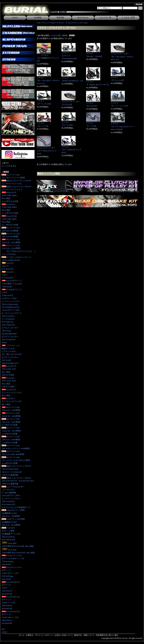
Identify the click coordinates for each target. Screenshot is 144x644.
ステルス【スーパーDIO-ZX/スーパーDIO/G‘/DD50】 (122, 127)
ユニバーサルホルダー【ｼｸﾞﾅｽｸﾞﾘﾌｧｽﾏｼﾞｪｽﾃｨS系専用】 (13, 490)
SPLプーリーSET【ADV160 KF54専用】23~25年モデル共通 (12, 431)
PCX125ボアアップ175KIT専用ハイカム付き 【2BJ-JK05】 (12, 284)
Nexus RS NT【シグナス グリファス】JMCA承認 (12, 393)
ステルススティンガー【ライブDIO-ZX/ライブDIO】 (47, 151)
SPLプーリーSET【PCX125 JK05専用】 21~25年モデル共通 (11, 440)
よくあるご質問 (128, 17)
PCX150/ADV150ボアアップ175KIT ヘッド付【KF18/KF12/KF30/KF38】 (11, 603)
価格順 (65, 35)
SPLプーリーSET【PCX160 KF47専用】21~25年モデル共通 (11, 422)
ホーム (22, 635)
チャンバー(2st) (48, 23)
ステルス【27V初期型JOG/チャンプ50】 (48, 58)
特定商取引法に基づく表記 (107, 635)
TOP (38, 23)
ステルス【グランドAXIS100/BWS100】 (69, 56)
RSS (3, 629)
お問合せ (30, 635)
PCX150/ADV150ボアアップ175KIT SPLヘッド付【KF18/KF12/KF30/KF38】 (11, 617)
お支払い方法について (64, 635)
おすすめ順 (56, 35)
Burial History (83, 17)
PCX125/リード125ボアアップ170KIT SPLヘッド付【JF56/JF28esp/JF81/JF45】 (11, 573)
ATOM (4, 632)
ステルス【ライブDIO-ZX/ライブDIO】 (71, 150)
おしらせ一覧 (106, 17)
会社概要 (38, 17)
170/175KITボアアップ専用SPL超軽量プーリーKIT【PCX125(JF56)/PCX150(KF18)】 (11, 534)
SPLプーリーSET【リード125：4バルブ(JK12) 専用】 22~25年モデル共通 (16, 460)
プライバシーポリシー (44, 635)
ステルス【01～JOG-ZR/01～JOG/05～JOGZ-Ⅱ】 (49, 80)
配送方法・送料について (84, 635)
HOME (15, 17)
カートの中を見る (9, 166)
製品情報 (60, 17)
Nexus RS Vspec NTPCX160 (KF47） (8, 266)
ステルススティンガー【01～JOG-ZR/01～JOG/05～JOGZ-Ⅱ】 (123, 57)
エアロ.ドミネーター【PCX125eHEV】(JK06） (10, 340)
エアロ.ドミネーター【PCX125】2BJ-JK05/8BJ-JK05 (10, 331)
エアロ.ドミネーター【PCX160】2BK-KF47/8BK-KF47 (10, 360)
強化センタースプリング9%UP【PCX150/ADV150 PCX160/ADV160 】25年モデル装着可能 (18, 481)
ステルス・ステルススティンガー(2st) (72, 23)
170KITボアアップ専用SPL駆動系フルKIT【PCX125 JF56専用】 (13, 513)
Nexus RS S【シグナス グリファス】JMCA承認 (12, 401)
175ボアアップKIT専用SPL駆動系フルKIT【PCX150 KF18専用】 (13, 522)
